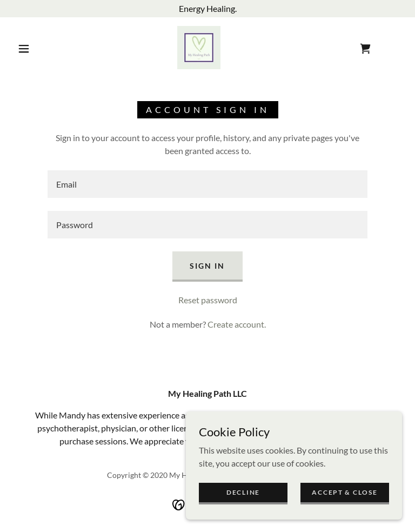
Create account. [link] (237, 324)
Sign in (207, 266)
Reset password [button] (208, 300)
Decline (243, 492)
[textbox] (207, 184)
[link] (199, 48)
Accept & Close (344, 492)
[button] (24, 49)
